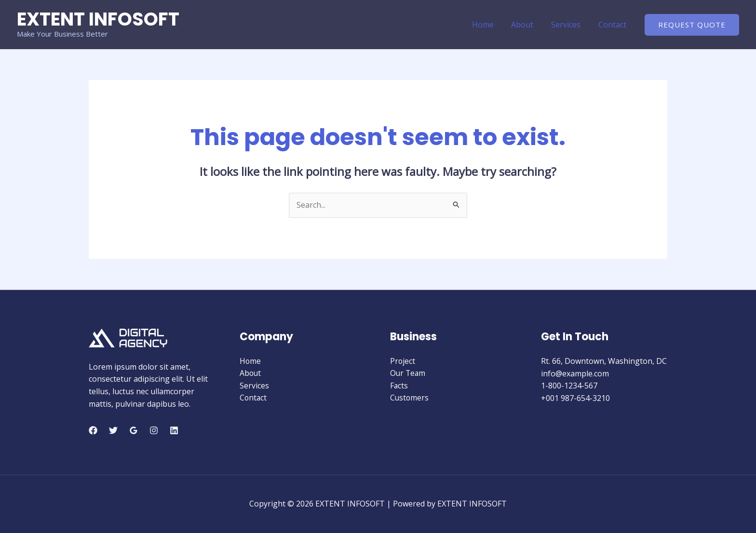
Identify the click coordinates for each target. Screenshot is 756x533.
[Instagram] (154, 430)
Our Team (408, 373)
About (528, 25)
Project (403, 361)
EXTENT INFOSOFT (98, 19)
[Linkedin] (174, 430)
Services (569, 25)
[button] (692, 25)
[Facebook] (93, 430)
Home (491, 25)
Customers (410, 398)
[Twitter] (113, 430)
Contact (613, 25)
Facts (399, 386)
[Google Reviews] (134, 430)
